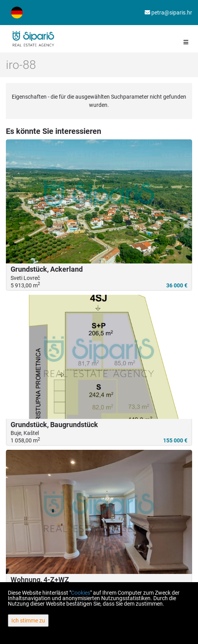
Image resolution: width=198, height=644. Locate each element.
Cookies (81, 593)
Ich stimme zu (28, 621)
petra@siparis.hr (168, 13)
